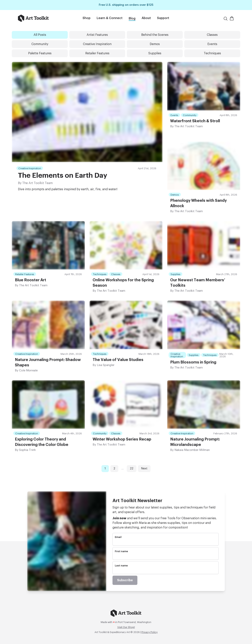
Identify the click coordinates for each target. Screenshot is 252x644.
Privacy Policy (150, 632)
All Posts (40, 35)
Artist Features (97, 35)
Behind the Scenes (155, 35)
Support (163, 18)
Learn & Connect (110, 18)
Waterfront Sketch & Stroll (195, 121)
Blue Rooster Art (30, 280)
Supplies (155, 53)
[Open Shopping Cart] (232, 18)
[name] (166, 556)
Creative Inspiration (97, 44)
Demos (155, 44)
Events (212, 44)
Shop (87, 18)
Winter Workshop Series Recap (122, 439)
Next (144, 469)
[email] (166, 542)
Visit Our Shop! (126, 627)
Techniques (212, 53)
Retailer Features (97, 53)
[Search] (226, 19)
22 (132, 469)
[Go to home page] (40, 18)
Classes (212, 35)
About (146, 18)
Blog (132, 18)
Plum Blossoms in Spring (193, 362)
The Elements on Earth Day (63, 175)
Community (40, 44)
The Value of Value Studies (118, 360)
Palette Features (40, 53)
